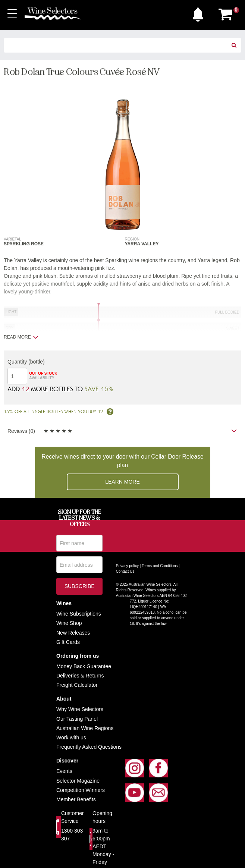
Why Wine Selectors (80, 709)
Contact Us (125, 571)
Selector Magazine (78, 781)
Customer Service (73, 817)
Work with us (71, 738)
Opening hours (102, 817)
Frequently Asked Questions (89, 747)
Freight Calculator (77, 685)
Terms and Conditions (160, 566)
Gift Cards (68, 642)
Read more (21, 337)
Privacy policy (127, 566)
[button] (200, 13)
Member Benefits (76, 799)
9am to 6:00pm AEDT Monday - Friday (103, 846)
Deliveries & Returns (80, 676)
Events (64, 771)
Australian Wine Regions (85, 728)
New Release (72, 633)
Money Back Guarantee (84, 666)
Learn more (122, 482)
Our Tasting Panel (77, 719)
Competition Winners (81, 790)
